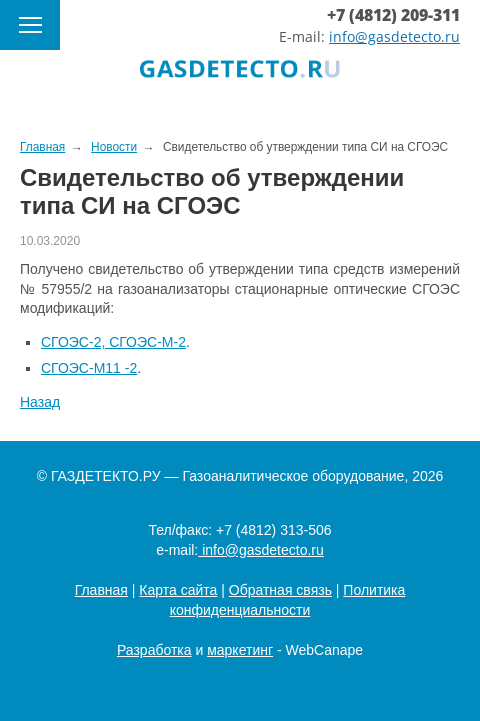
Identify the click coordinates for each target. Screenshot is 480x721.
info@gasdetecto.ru (394, 36)
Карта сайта (178, 590)
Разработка (154, 650)
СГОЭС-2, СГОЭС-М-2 (113, 342)
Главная (101, 590)
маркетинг (240, 650)
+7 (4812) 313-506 (274, 530)
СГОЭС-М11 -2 (89, 368)
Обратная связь (280, 590)
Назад (40, 402)
